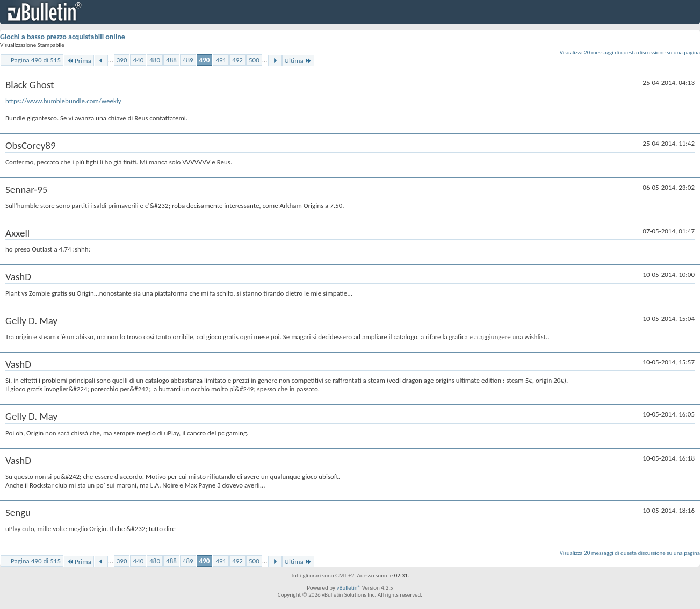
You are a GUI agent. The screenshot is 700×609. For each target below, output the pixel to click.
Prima (79, 60)
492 (237, 60)
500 (254, 60)
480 (155, 60)
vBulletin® (348, 588)
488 (171, 60)
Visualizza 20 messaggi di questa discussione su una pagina (630, 52)
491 (221, 60)
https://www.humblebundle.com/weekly (63, 101)
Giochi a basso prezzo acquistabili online (63, 37)
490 (205, 60)
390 (122, 60)
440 (138, 60)
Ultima (298, 60)
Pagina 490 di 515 (36, 60)
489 (188, 60)
